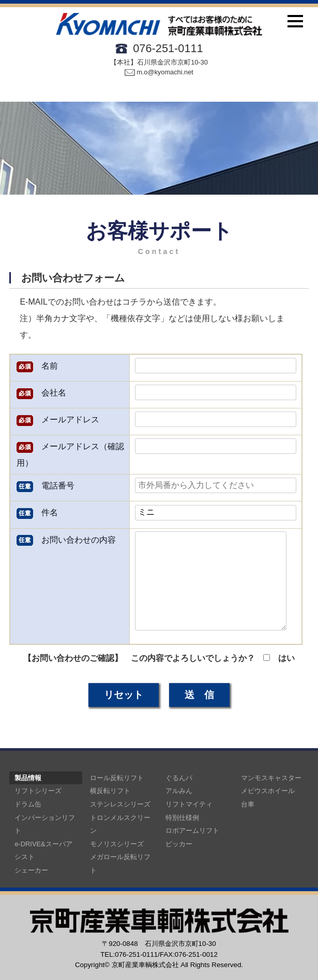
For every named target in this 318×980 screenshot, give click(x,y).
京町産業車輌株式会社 (145, 965)
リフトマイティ (189, 804)
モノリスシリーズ (117, 844)
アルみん (179, 791)
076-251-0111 (168, 48)
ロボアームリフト (192, 831)
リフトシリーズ (38, 791)
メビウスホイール (268, 791)
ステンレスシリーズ (120, 804)
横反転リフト (110, 791)
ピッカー (179, 844)
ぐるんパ (179, 778)
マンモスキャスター (271, 778)
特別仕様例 (182, 818)
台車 (248, 804)
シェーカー (31, 870)
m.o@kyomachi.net (159, 72)
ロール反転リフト (117, 778)
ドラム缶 (28, 804)
